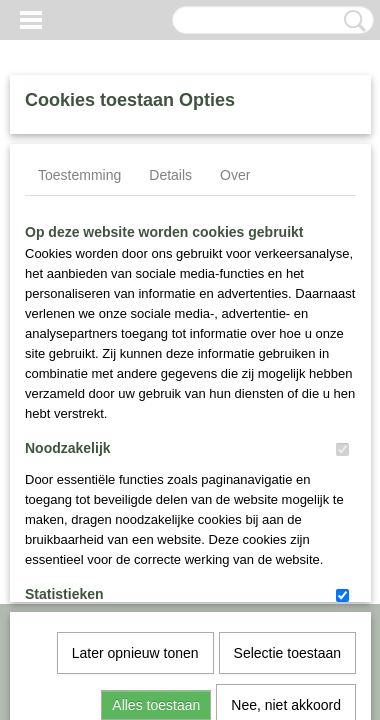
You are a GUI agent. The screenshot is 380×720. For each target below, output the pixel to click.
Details (170, 175)
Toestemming (79, 175)
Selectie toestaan (287, 440)
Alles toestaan (156, 492)
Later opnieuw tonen (135, 440)
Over (235, 175)
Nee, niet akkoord (286, 492)
